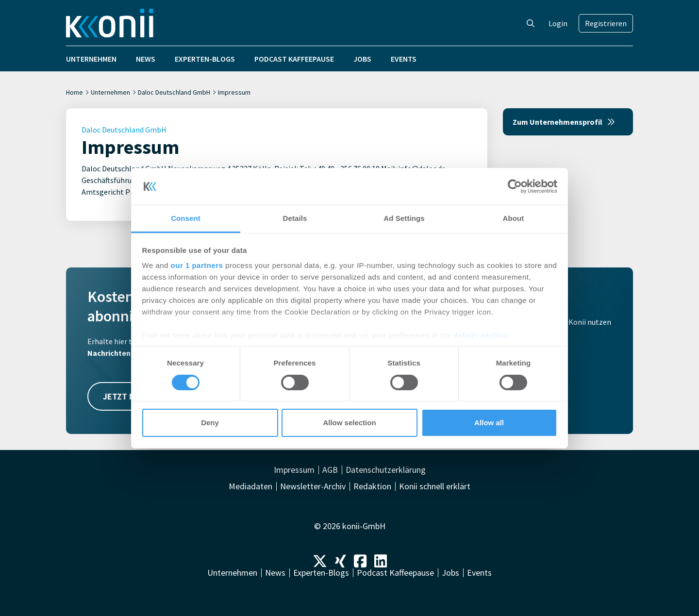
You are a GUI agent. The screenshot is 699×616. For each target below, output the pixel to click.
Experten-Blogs (205, 59)
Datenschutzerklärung (386, 470)
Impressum (294, 470)
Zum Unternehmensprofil (564, 122)
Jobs (362, 59)
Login (558, 23)
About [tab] (514, 218)
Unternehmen (91, 59)
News (146, 59)
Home (75, 92)
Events (404, 59)
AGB (330, 470)
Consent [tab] (186, 218)
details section (481, 335)
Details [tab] (295, 218)
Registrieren (606, 23)
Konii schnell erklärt (435, 486)
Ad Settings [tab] (404, 218)
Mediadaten (250, 486)
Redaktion (372, 486)
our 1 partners (197, 265)
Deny (210, 423)
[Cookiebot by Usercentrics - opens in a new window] (515, 186)
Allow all (489, 423)
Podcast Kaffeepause (294, 59)
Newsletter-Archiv (313, 486)
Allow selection (349, 423)
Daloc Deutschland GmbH (174, 92)
